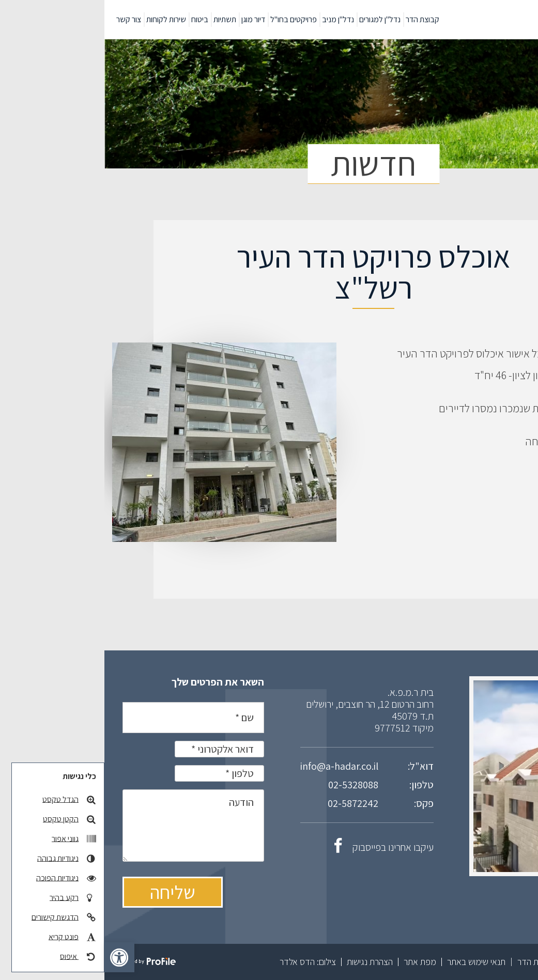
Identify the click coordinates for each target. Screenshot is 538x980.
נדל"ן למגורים (275, 19)
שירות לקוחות (62, 19)
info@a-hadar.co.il (235, 766)
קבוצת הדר (318, 19)
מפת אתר (316, 962)
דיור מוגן (149, 19)
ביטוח (95, 19)
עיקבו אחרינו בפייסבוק (280, 847)
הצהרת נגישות (265, 962)
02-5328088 (249, 785)
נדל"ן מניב (234, 19)
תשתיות (120, 19)
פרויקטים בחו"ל (189, 19)
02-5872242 (249, 803)
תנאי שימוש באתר (372, 962)
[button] (15, 957)
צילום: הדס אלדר (203, 962)
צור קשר (24, 19)
